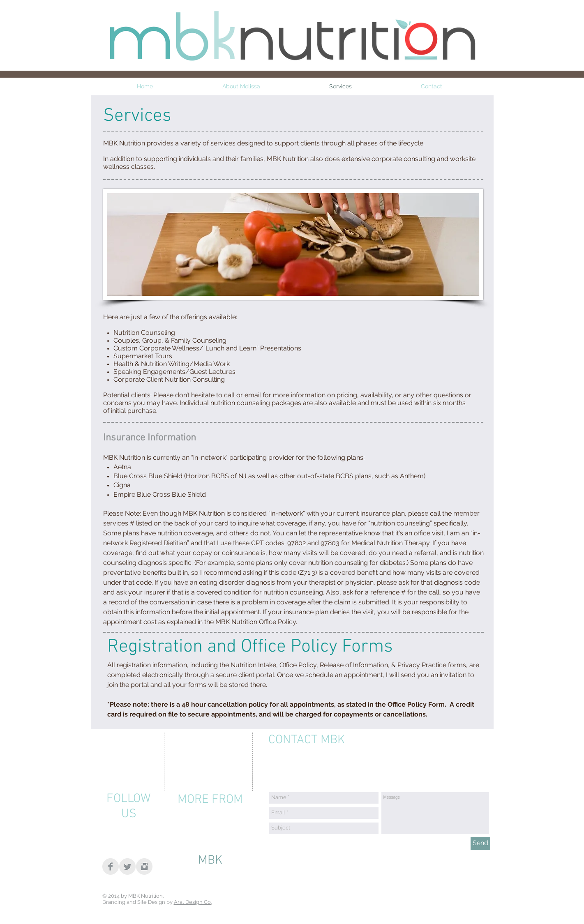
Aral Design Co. (193, 902)
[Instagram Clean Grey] (144, 866)
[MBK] (210, 861)
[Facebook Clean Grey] (111, 866)
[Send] (480, 843)
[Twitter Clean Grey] (127, 866)
